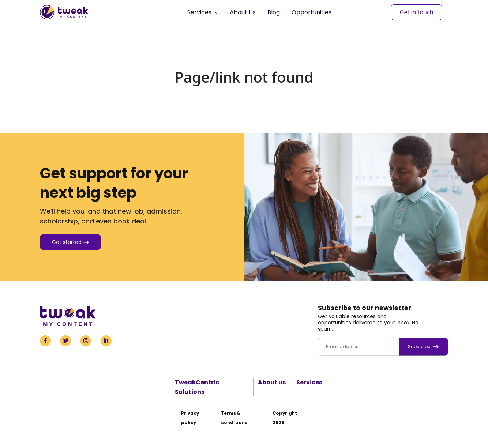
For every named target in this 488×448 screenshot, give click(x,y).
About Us (243, 12)
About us (272, 382)
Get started (70, 242)
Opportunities (311, 12)
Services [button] (203, 12)
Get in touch (417, 12)
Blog (274, 12)
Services (309, 382)
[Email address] (359, 347)
